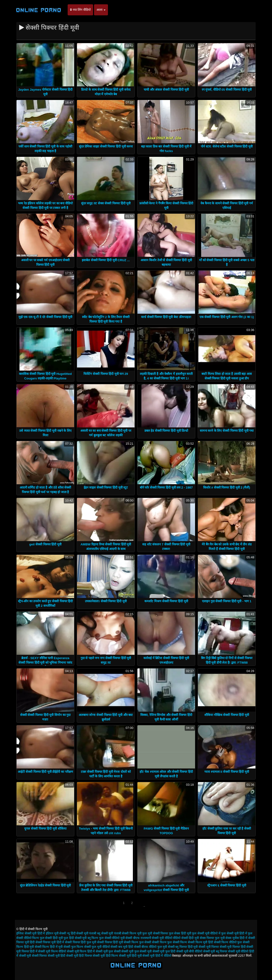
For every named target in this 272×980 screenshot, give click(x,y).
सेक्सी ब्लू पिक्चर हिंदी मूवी (183, 947)
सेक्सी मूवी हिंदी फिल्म (105, 956)
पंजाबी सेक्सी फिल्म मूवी (128, 933)
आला (101, 10)
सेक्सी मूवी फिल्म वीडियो (52, 951)
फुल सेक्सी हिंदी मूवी (51, 938)
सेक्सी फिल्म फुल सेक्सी (137, 942)
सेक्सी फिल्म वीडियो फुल (228, 942)
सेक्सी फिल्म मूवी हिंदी (200, 942)
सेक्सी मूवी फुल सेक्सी (108, 951)
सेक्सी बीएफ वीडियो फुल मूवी (151, 947)
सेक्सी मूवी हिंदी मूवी (130, 956)
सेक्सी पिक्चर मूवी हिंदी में (50, 942)
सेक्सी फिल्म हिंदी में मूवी (49, 947)
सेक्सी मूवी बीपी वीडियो (189, 951)
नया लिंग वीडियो (80, 10)
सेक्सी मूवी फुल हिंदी (164, 951)
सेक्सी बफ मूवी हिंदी (122, 947)
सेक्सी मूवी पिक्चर (209, 947)
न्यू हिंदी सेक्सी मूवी (78, 933)
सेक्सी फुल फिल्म (73, 947)
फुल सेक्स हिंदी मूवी (180, 933)
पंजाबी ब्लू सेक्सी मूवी (101, 933)
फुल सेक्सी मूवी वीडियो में (206, 933)
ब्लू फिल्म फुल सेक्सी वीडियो (103, 938)
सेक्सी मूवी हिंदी (56, 956)
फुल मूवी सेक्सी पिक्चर (155, 933)
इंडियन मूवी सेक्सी (56, 933)
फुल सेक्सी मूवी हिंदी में (234, 933)
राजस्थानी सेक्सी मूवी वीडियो (156, 938)
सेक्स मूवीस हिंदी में (236, 938)
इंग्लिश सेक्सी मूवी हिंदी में (31, 933)
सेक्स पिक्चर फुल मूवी (212, 938)
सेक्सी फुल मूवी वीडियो (97, 947)
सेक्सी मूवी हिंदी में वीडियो (157, 956)
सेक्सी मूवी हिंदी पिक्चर (79, 956)
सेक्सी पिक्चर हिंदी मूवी (110, 942)
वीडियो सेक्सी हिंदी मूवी (186, 938)
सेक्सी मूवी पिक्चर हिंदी (233, 947)
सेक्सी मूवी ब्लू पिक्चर (215, 951)
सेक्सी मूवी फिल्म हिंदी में (81, 951)
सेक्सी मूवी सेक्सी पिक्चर (33, 956)
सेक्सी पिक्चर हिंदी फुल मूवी (81, 942)
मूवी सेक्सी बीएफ (130, 938)
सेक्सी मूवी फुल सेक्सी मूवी (136, 951)
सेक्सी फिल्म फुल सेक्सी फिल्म (169, 942)
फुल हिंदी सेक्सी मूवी (75, 938)
